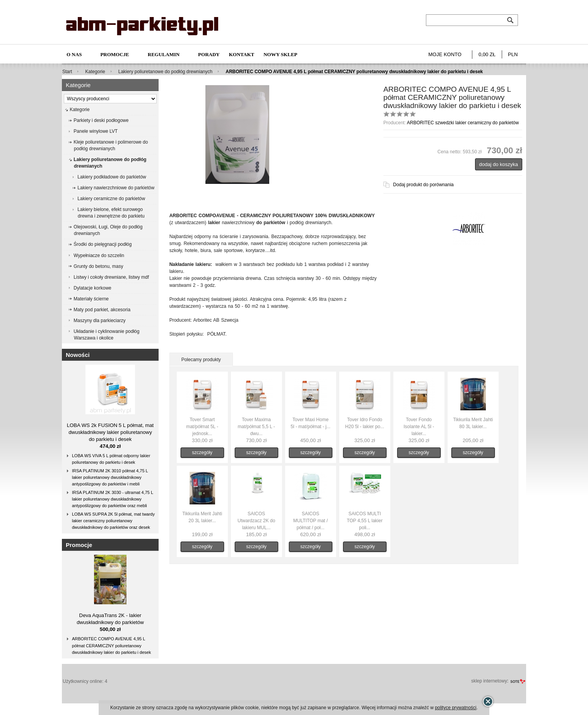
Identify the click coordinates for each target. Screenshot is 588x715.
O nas (74, 54)
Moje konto (445, 54)
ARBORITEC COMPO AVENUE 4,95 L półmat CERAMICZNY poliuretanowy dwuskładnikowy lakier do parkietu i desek (111, 645)
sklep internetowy (489, 681)
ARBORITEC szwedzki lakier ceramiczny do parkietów (463, 123)
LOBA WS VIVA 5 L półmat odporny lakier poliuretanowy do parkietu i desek (111, 459)
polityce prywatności (456, 708)
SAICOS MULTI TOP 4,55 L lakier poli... (365, 521)
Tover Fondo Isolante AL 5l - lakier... (419, 427)
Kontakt (242, 54)
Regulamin (164, 54)
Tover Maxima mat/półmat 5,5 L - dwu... (256, 427)
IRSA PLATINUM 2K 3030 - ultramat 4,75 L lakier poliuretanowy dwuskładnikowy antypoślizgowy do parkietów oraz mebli (113, 499)
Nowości (78, 355)
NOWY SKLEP (280, 54)
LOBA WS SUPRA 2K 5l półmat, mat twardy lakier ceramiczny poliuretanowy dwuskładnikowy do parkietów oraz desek (113, 521)
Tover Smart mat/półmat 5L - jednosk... (202, 427)
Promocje (115, 54)
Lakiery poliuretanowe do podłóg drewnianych (166, 72)
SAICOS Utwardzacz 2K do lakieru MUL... (256, 521)
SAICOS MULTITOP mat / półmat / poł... (310, 521)
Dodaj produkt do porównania (423, 185)
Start (67, 72)
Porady (209, 54)
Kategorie (95, 72)
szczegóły (202, 453)
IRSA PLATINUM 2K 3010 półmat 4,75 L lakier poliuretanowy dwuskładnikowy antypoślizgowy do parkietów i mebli (110, 477)
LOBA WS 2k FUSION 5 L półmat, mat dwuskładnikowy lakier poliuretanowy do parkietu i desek (110, 432)
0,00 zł (487, 54)
